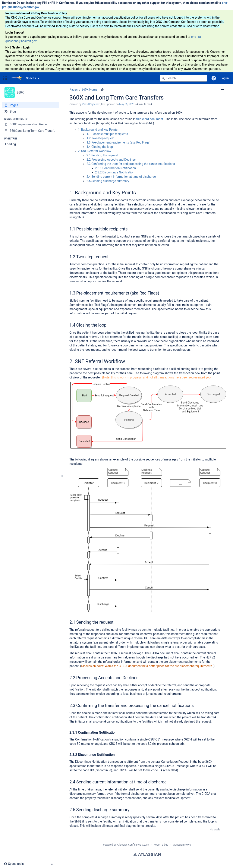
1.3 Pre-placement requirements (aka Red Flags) (118, 142)
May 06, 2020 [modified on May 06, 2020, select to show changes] (127, 104)
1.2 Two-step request (100, 138)
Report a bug (161, 845)
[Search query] (183, 78)
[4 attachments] (102, 89)
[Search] (163, 78)
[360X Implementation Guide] (30, 124)
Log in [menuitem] (225, 78)
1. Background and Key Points (98, 130)
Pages (74, 89)
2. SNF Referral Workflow (95, 151)
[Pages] (30, 105)
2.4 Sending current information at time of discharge (121, 177)
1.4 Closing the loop (100, 147)
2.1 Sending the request (102, 155)
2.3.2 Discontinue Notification (115, 172)
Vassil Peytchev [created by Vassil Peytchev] (91, 104)
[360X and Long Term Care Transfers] (30, 131)
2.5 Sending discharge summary (108, 181)
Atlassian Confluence (129, 845)
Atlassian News (182, 845)
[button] (5, 78)
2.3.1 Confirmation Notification (115, 168)
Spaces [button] (31, 78)
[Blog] (30, 111)
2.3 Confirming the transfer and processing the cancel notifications (131, 164)
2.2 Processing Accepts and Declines (111, 160)
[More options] (223, 89)
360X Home (89, 89)
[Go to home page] (16, 78)
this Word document (150, 119)
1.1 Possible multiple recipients (107, 134)
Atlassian (147, 854)
